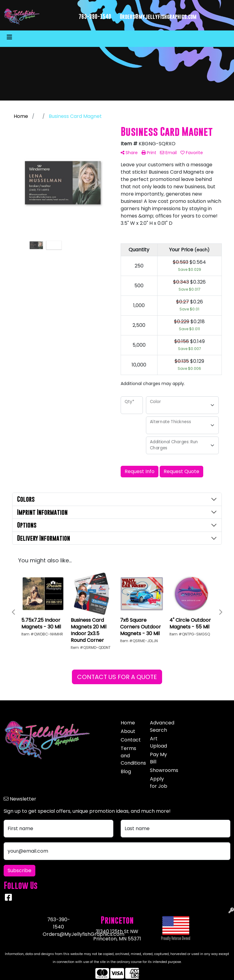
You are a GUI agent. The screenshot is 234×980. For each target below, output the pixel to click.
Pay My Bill (158, 758)
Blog (126, 771)
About (128, 731)
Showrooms (161, 770)
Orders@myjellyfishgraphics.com (158, 17)
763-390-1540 (95, 17)
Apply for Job (159, 782)
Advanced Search (161, 726)
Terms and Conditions (132, 756)
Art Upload (158, 742)
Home (128, 723)
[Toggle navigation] (9, 37)
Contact (131, 740)
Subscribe (19, 870)
